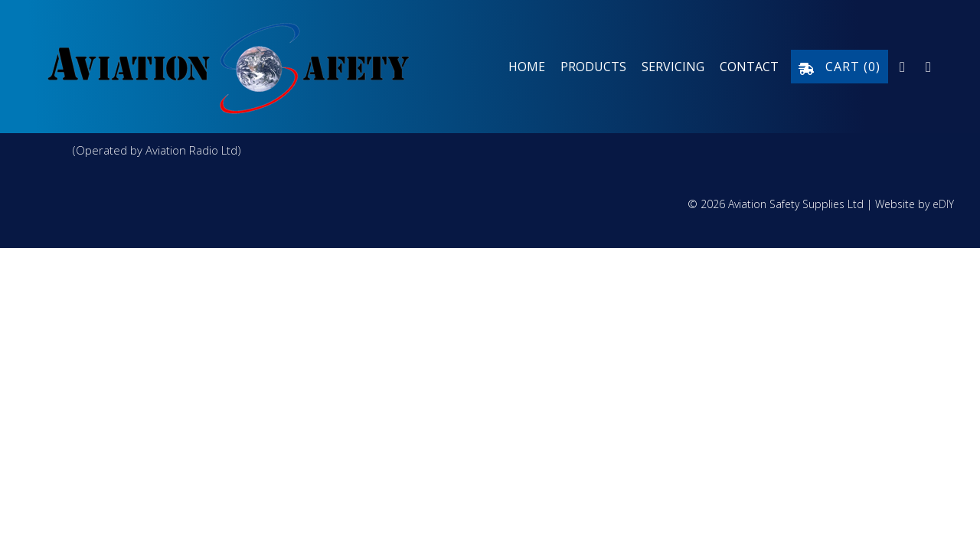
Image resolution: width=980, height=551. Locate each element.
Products (593, 67)
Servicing (673, 67)
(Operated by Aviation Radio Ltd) (157, 150)
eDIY (943, 204)
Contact (749, 67)
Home (527, 67)
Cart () (840, 67)
